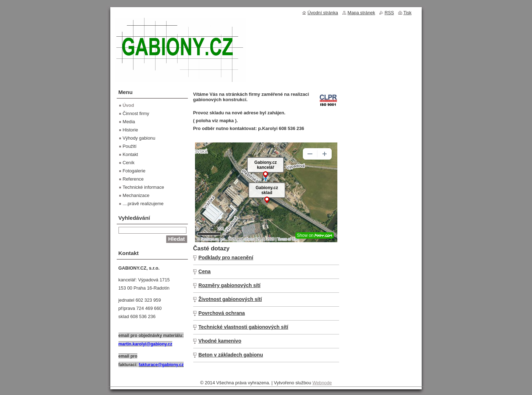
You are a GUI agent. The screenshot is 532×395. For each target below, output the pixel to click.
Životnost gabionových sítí (230, 299)
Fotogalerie (134, 171)
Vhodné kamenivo (220, 341)
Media (129, 122)
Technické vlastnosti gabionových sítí (243, 327)
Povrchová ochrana (222, 313)
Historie (130, 130)
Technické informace (144, 187)
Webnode (322, 383)
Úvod (128, 105)
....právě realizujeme (143, 204)
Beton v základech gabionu (231, 355)
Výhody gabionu (139, 138)
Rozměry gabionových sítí (230, 285)
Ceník (129, 163)
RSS (389, 13)
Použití (130, 146)
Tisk (408, 13)
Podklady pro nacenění (226, 258)
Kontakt (130, 154)
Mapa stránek (362, 13)
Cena (205, 271)
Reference (133, 179)
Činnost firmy (136, 113)
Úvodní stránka (323, 13)
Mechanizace (136, 195)
